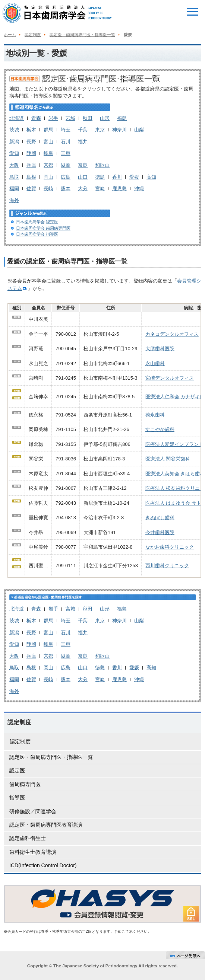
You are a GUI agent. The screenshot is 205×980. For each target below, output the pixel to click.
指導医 (17, 798)
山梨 (139, 130)
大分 (83, 189)
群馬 (48, 130)
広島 (66, 177)
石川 (66, 142)
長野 (31, 142)
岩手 (53, 118)
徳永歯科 (155, 415)
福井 (83, 142)
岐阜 (48, 153)
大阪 (14, 165)
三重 (66, 153)
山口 (83, 177)
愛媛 (134, 177)
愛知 (14, 153)
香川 (117, 177)
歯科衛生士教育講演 (33, 852)
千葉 (83, 130)
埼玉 (66, 130)
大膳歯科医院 (160, 349)
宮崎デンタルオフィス (170, 378)
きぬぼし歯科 (160, 518)
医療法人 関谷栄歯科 (168, 459)
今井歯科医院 (160, 532)
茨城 (14, 130)
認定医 (17, 770)
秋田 (88, 118)
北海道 (17, 118)
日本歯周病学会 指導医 (37, 234)
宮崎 (100, 189)
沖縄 (139, 189)
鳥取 (14, 177)
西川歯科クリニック (167, 566)
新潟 (14, 142)
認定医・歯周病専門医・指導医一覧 (82, 35)
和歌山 (102, 165)
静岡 (31, 153)
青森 (36, 118)
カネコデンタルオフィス (172, 334)
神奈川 (119, 130)
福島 (122, 118)
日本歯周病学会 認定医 (37, 222)
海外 (14, 200)
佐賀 (31, 189)
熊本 (66, 189)
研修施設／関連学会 (33, 811)
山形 (105, 118)
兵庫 (31, 165)
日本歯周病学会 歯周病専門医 (43, 228)
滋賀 (66, 165)
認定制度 (33, 35)
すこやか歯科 (160, 429)
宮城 (70, 118)
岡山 (48, 177)
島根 (31, 177)
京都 (48, 165)
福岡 (14, 189)
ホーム (10, 35)
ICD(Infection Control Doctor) (43, 865)
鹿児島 (119, 189)
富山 (48, 142)
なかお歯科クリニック (170, 547)
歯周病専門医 (25, 784)
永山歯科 (155, 363)
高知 (151, 177)
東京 (100, 130)
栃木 (31, 130)
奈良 (83, 165)
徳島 (100, 177)
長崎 (48, 189)
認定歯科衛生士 (28, 838)
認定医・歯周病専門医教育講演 (46, 825)
